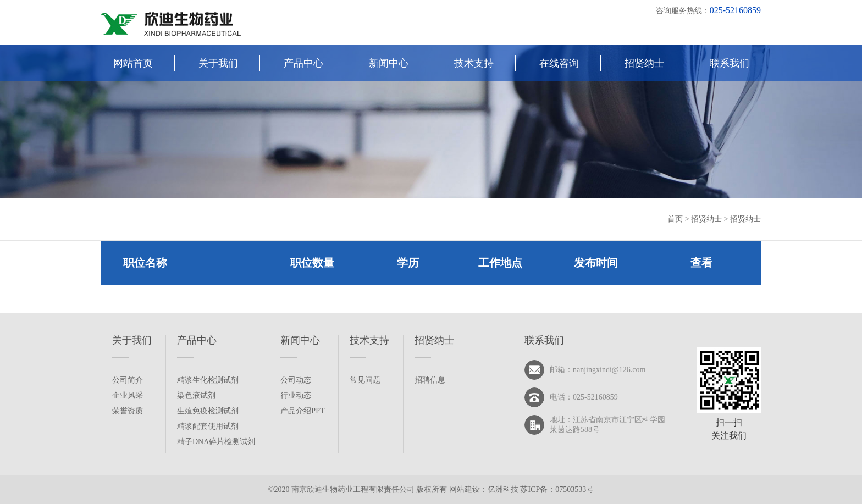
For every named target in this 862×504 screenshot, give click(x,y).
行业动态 (296, 395)
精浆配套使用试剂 (208, 426)
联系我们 (730, 63)
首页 (676, 219)
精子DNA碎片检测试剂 (216, 442)
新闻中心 (389, 63)
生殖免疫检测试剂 (208, 411)
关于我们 (218, 63)
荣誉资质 (128, 411)
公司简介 (128, 380)
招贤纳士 (644, 63)
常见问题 (365, 380)
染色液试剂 (196, 395)
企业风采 (128, 395)
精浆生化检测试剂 (208, 380)
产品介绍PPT (302, 411)
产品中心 (303, 63)
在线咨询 (559, 63)
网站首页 (133, 63)
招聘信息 (430, 380)
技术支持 (474, 63)
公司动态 (296, 380)
